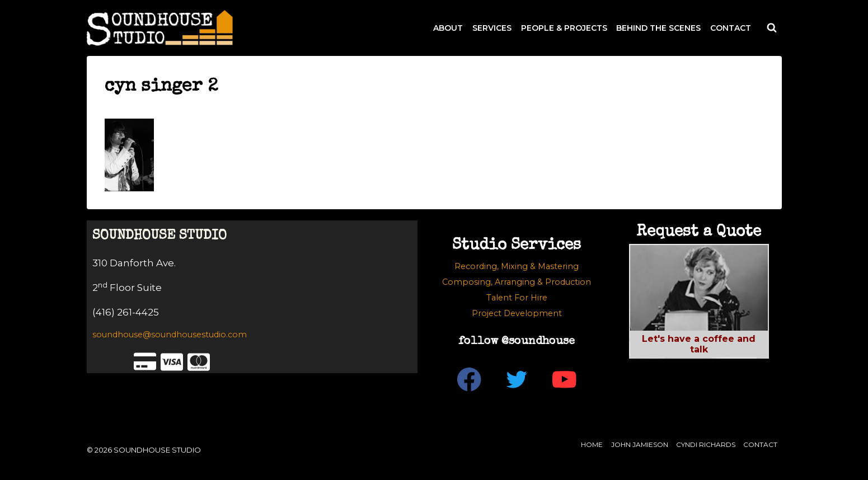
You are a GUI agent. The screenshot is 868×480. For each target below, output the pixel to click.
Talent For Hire (517, 298)
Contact (760, 444)
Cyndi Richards (706, 444)
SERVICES (492, 28)
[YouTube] (564, 380)
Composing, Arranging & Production (517, 282)
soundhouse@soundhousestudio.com (170, 335)
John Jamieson (640, 444)
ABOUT (448, 28)
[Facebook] (469, 380)
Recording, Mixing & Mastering (517, 266)
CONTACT (731, 28)
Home (592, 444)
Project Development (517, 313)
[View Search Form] (772, 28)
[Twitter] (517, 380)
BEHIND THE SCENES (658, 28)
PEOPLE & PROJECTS (564, 28)
